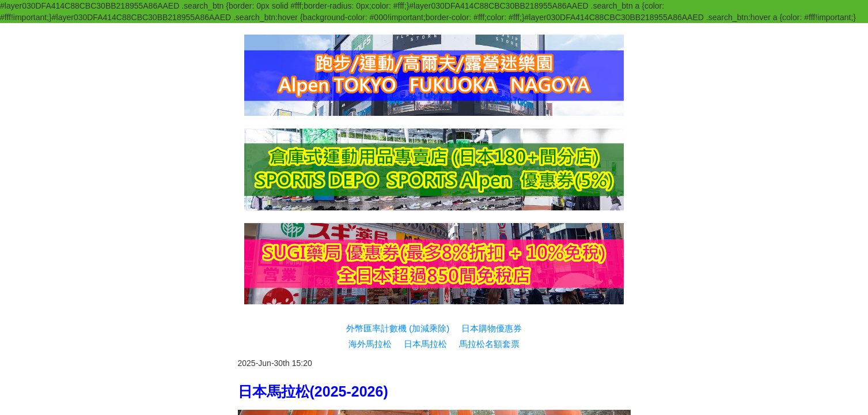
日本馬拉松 (425, 118)
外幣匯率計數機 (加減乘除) (398, 103)
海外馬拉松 (370, 118)
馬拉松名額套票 (489, 118)
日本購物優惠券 (492, 103)
